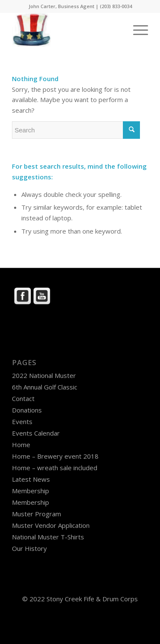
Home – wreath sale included (55, 468)
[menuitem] (136, 29)
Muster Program (36, 514)
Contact (23, 398)
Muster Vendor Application (51, 525)
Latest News (31, 479)
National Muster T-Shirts (48, 537)
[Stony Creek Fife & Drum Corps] (66, 29)
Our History (29, 548)
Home (21, 445)
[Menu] (136, 29)
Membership (31, 491)
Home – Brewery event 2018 (55, 456)
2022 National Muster (44, 375)
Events (22, 422)
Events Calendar (36, 433)
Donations (27, 410)
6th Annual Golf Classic (45, 387)
